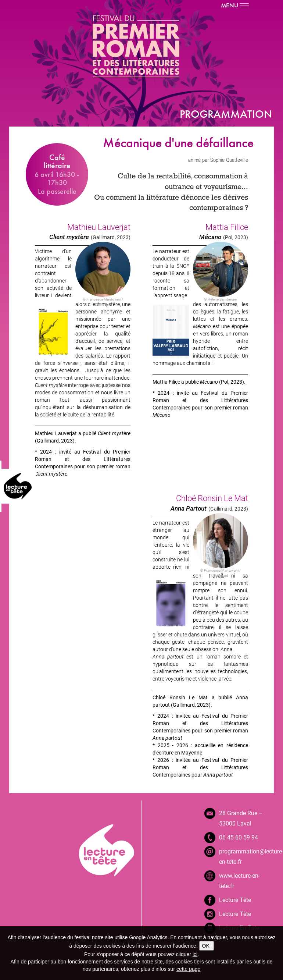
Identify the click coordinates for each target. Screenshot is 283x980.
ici (195, 954)
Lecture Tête (235, 900)
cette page (188, 969)
